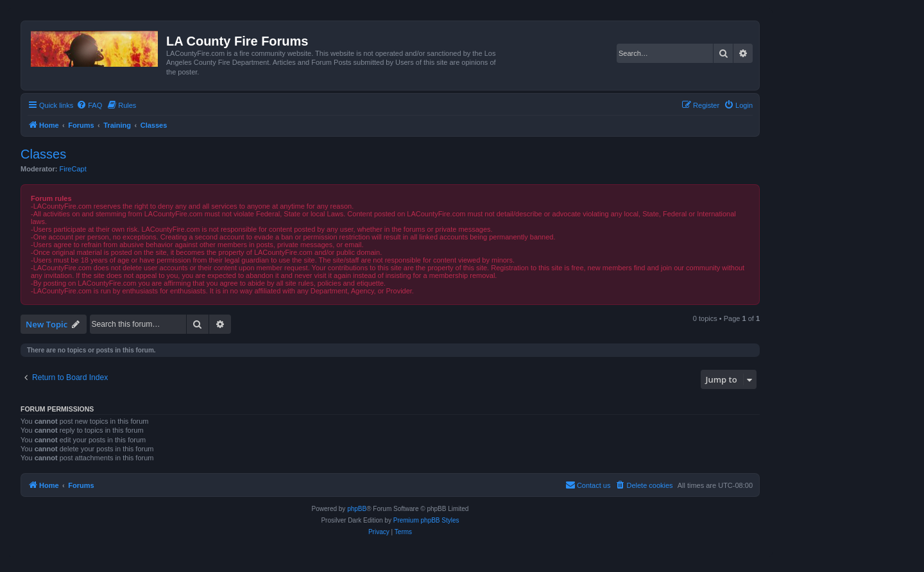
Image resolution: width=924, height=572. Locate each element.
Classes (43, 154)
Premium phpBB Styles (426, 520)
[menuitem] (89, 105)
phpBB (357, 509)
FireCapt (73, 169)
